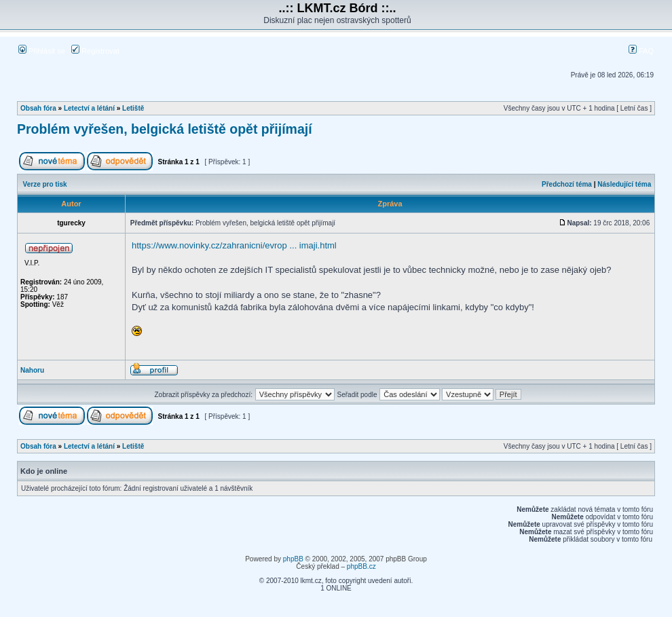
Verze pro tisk (45, 184)
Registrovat (95, 51)
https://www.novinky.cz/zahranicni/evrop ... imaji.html (234, 245)
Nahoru (32, 370)
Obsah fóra (38, 108)
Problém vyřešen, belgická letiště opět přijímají (165, 129)
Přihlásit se (42, 51)
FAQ (641, 51)
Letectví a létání (89, 108)
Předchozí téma (567, 184)
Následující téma (624, 184)
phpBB (293, 559)
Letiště (133, 108)
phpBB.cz (361, 566)
